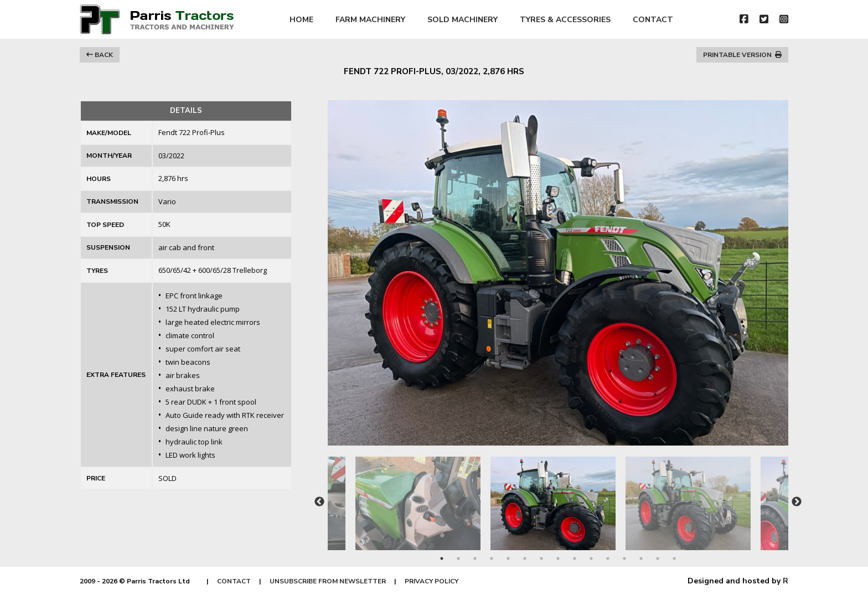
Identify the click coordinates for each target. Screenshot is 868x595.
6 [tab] (525, 558)
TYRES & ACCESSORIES (565, 20)
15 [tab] (674, 558)
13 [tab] (641, 558)
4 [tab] (492, 558)
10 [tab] (591, 558)
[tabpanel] (558, 498)
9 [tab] (575, 558)
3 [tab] (475, 558)
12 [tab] (624, 558)
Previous (319, 502)
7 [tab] (541, 558)
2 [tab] (458, 558)
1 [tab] (442, 558)
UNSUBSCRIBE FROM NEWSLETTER (328, 581)
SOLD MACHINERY (463, 20)
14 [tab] (658, 558)
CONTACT (653, 20)
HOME (301, 20)
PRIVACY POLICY (432, 581)
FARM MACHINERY (370, 20)
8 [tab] (558, 558)
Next (797, 502)
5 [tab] (508, 558)
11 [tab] (608, 558)
